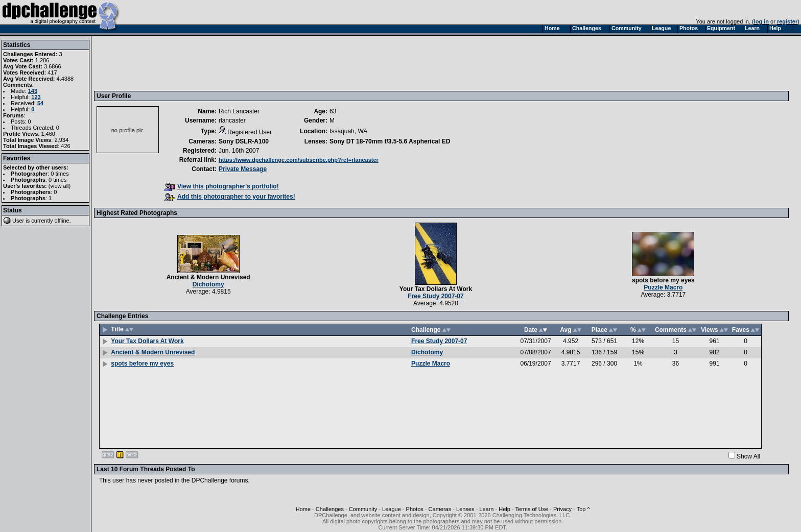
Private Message (243, 169)
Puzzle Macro (663, 287)
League (392, 509)
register (787, 21)
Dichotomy (208, 284)
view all (60, 186)
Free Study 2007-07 (435, 296)
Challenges (330, 509)
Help (504, 509)
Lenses (465, 509)
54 (40, 103)
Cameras (440, 509)
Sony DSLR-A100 (244, 141)
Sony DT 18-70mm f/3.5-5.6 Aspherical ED (390, 141)
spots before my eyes (663, 280)
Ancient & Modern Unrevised (208, 277)
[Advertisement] (282, 63)
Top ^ (583, 509)
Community (363, 509)
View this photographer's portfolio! (222, 186)
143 (33, 91)
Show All (748, 456)
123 (36, 97)
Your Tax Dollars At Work (436, 289)
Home (303, 509)
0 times (60, 174)
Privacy (562, 509)
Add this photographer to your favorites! (230, 197)
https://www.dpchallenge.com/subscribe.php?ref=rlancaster (299, 160)
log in (761, 21)
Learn (486, 509)
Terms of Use (532, 509)
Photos (415, 509)
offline (62, 221)
